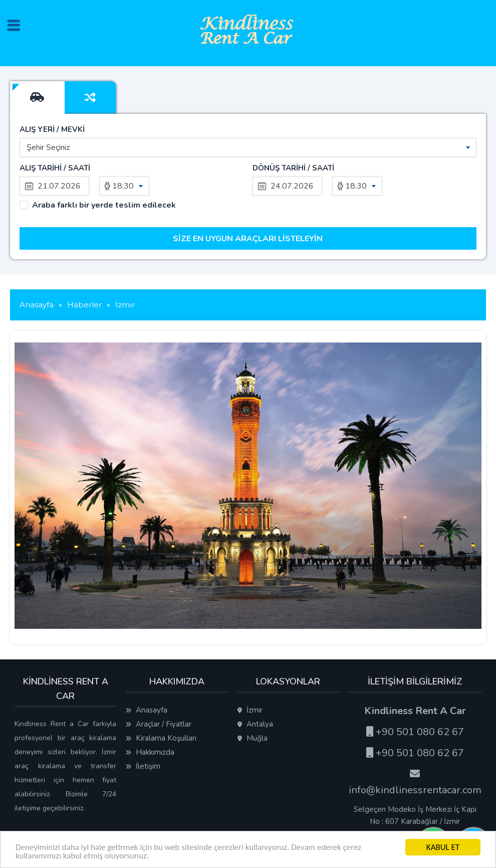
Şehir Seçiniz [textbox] (48, 147)
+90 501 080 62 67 (415, 732)
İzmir (250, 710)
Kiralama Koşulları (161, 738)
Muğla (253, 738)
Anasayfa (147, 710)
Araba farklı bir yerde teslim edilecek (104, 205)
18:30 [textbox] (123, 186)
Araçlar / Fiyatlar (159, 724)
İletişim (143, 766)
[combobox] (248, 147)
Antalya (255, 724)
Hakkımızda (150, 752)
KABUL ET (443, 847)
